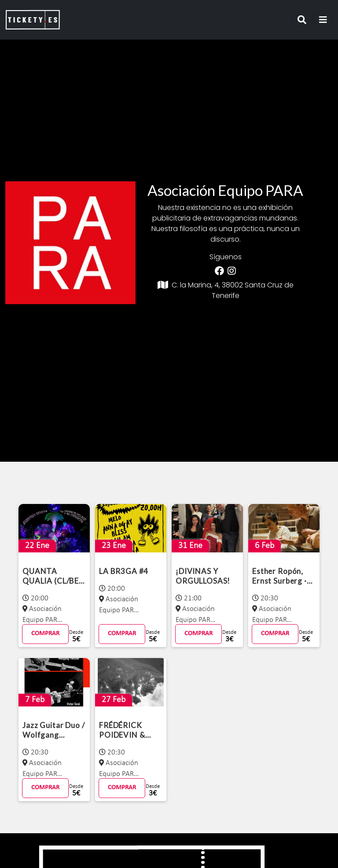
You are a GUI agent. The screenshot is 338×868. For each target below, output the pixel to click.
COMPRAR (45, 634)
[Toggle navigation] (302, 20)
